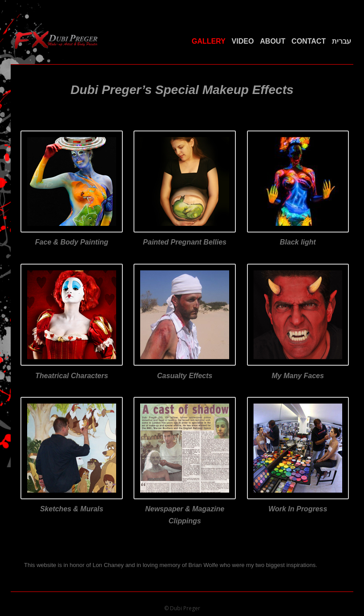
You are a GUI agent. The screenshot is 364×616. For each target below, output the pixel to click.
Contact (309, 41)
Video (243, 41)
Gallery (209, 41)
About (273, 41)
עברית (342, 41)
